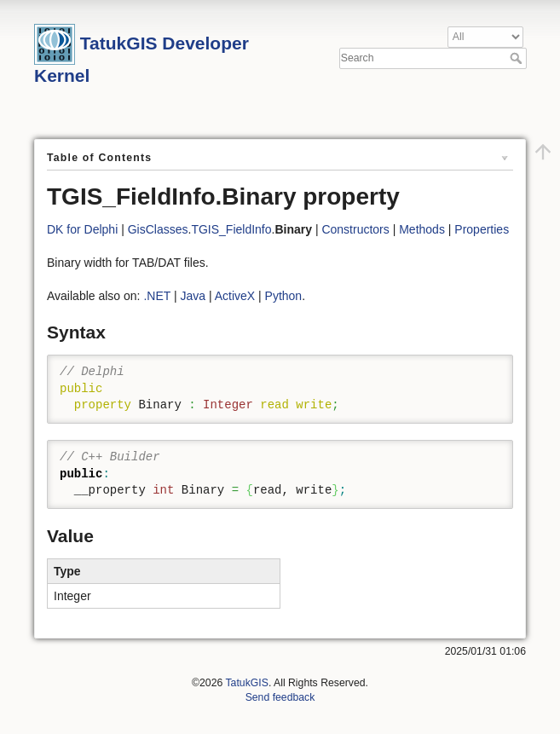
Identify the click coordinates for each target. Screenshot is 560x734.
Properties (482, 229)
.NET (157, 296)
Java (193, 296)
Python (284, 296)
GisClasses (158, 229)
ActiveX (235, 296)
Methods (422, 229)
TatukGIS (246, 683)
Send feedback (280, 697)
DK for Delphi (82, 229)
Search (518, 58)
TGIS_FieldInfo (231, 229)
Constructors (355, 229)
